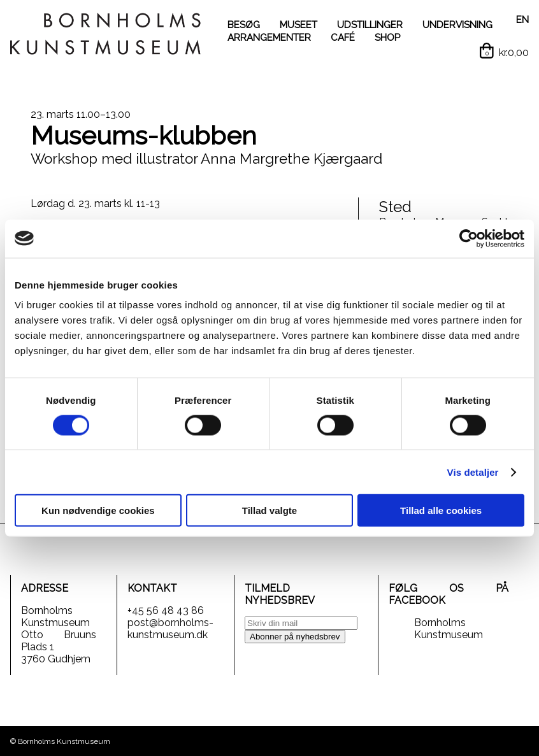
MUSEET (298, 25)
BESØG (244, 25)
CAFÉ (343, 38)
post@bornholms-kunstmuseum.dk (170, 629)
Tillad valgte (269, 510)
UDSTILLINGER (370, 25)
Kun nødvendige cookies (98, 510)
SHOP (387, 38)
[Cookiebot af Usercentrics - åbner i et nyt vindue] (469, 238)
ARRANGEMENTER (269, 38)
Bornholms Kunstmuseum (449, 629)
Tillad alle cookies (441, 510)
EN (522, 20)
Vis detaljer (473, 472)
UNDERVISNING (457, 25)
